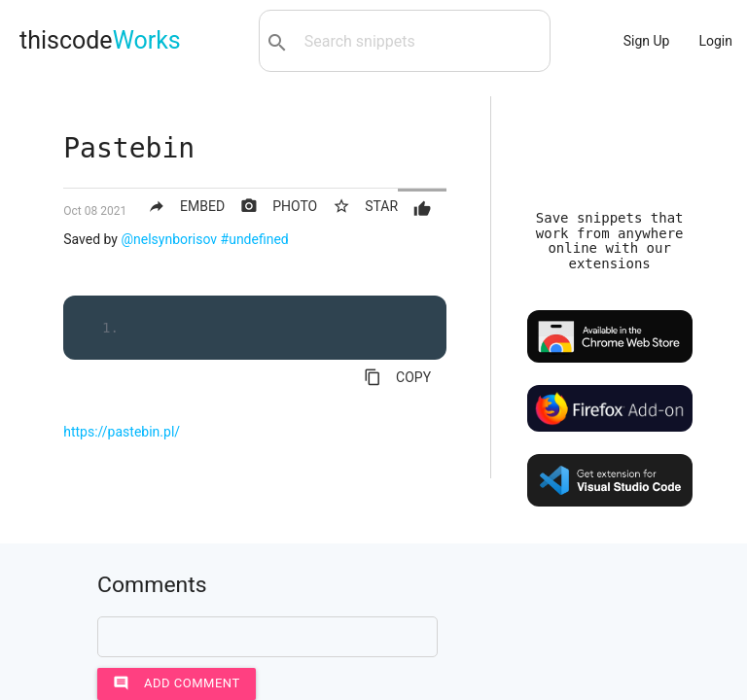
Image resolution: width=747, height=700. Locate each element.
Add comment (177, 683)
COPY (397, 377)
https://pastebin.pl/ (122, 432)
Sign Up (647, 41)
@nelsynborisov (169, 239)
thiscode (100, 40)
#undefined (255, 239)
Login (715, 41)
